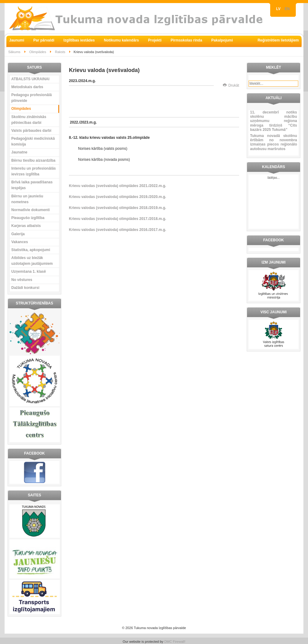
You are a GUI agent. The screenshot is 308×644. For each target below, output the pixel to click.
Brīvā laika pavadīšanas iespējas (32, 185)
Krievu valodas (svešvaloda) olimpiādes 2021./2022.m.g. (118, 186)
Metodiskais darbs (27, 87)
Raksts (60, 52)
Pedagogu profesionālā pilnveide (32, 98)
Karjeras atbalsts (26, 226)
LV (279, 9)
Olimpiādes (38, 52)
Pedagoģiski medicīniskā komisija (33, 141)
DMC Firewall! (175, 642)
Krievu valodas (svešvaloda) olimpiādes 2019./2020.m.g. (118, 197)
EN (287, 9)
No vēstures (22, 280)
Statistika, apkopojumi (31, 250)
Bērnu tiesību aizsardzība (33, 160)
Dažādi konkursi (25, 288)
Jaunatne (19, 152)
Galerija (18, 234)
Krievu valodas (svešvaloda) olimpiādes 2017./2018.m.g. (118, 219)
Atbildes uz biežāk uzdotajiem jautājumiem (32, 261)
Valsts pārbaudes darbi (31, 131)
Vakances (20, 242)
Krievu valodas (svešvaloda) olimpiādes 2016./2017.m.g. (118, 230)
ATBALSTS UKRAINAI (30, 79)
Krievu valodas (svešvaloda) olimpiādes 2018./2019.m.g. (118, 208)
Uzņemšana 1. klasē (29, 272)
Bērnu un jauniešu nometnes (27, 199)
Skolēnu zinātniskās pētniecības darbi (29, 120)
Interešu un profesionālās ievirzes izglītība (34, 171)
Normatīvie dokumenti (30, 210)
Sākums (14, 52)
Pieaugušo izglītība (28, 218)
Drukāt (231, 85)
